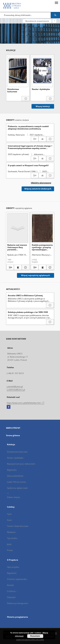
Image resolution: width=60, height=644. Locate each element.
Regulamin (12, 573)
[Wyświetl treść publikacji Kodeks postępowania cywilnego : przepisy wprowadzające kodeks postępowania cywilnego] (42, 267)
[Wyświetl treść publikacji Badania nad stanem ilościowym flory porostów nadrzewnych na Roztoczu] (18, 267)
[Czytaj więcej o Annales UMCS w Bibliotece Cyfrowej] (50, 305)
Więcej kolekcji (43, 106)
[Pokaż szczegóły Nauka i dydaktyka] (50, 99)
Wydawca (11, 532)
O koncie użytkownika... (18, 579)
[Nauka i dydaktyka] (42, 71)
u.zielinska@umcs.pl (16, 390)
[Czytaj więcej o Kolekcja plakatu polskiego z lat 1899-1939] (50, 322)
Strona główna (13, 435)
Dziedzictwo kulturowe (13, 90)
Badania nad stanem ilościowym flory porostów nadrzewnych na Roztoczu (17, 247)
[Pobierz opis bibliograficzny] (35, 139)
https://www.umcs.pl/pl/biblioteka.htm (26, 403)
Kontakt (10, 585)
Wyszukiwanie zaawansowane (37, 21)
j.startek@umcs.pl (15, 386)
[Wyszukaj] (55, 15)
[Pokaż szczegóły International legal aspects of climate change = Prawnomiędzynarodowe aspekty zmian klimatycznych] (50, 158)
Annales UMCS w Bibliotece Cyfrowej (25, 295)
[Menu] (56, 3)
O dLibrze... (12, 591)
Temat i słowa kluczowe (18, 526)
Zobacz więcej (13, 497)
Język (9, 544)
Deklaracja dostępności (18, 603)
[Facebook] (9, 407)
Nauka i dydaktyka (41, 89)
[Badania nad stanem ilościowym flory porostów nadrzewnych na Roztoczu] (18, 228)
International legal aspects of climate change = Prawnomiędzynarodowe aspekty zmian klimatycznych (30, 147)
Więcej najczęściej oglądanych (36, 275)
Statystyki (11, 597)
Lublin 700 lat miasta (16, 482)
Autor (10, 520)
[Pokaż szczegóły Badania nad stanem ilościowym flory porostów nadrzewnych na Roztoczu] (25, 267)
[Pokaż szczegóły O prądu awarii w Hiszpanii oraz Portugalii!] (50, 175)
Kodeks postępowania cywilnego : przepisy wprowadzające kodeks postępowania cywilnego (42, 247)
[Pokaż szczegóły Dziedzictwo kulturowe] (26, 99)
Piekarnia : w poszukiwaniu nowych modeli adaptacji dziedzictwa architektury (28, 128)
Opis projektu (13, 567)
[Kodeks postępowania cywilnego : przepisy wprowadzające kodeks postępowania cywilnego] (42, 228)
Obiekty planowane (41, 183)
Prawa (10, 550)
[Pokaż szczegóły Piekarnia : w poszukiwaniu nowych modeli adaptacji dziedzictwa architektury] (50, 139)
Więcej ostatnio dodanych (38, 189)
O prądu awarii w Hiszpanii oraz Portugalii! (28, 165)
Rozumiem (35, 636)
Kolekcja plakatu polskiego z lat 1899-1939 (28, 312)
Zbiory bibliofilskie (15, 476)
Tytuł (9, 514)
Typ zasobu (12, 538)
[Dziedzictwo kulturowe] (18, 71)
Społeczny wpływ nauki (17, 488)
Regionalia (12, 470)
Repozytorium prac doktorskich (21, 464)
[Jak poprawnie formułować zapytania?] (54, 21)
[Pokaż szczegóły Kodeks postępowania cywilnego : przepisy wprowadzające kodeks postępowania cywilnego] (50, 267)
